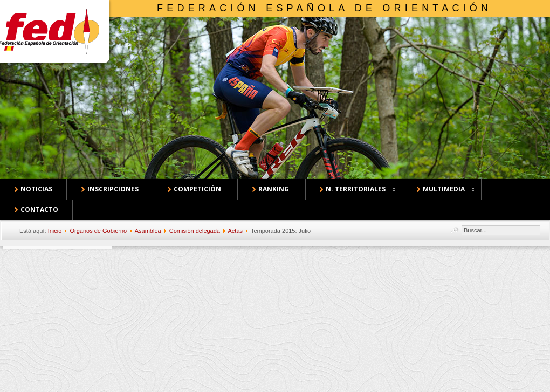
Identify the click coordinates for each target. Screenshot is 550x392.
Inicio (55, 231)
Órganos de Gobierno (98, 231)
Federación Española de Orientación (324, 8)
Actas (235, 231)
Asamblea (148, 231)
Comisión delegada (195, 231)
